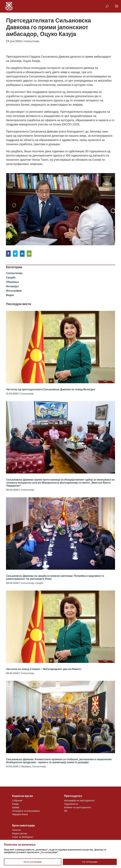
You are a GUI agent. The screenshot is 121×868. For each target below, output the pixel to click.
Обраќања (12, 282)
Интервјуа (12, 286)
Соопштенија (32, 41)
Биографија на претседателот (79, 800)
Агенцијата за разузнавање (26, 811)
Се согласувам (90, 862)
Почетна (16, 830)
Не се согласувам (33, 862)
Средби (11, 277)
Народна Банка (20, 814)
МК (66, 811)
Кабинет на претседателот (78, 807)
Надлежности (71, 804)
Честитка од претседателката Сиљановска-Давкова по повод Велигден (50, 389)
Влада (15, 804)
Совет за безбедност (23, 837)
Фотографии (14, 291)
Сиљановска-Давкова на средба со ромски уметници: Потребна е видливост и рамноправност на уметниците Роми (55, 577)
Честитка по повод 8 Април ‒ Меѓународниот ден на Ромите (43, 669)
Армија (16, 807)
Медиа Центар (20, 833)
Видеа (10, 295)
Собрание (17, 800)
